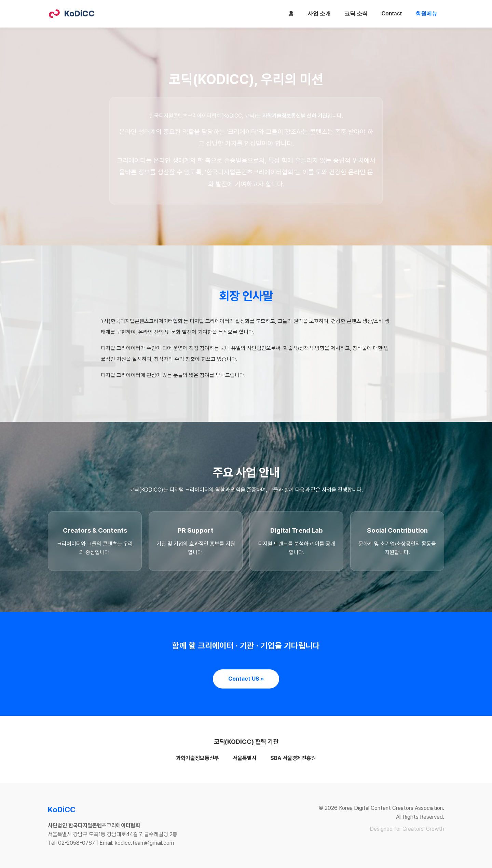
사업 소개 (319, 14)
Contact (392, 14)
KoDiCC (71, 14)
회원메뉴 (426, 14)
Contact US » (246, 679)
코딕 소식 (356, 14)
